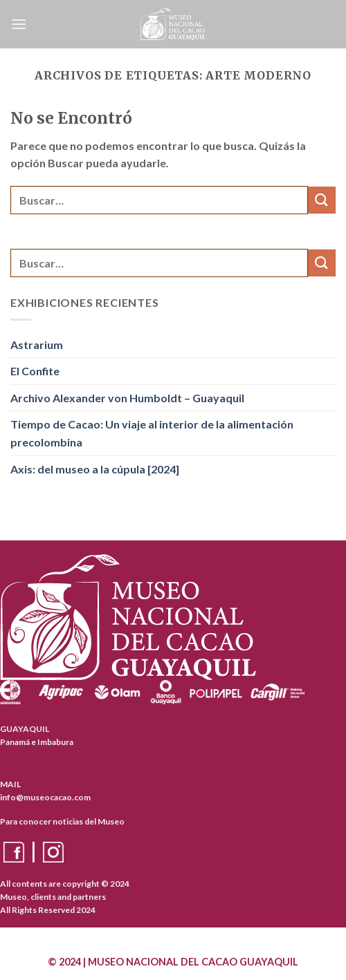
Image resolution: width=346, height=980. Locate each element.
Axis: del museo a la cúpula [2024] (95, 469)
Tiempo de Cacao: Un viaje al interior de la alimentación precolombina (152, 433)
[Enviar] (322, 200)
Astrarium (37, 345)
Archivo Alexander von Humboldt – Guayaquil (127, 398)
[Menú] (19, 24)
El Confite (35, 371)
